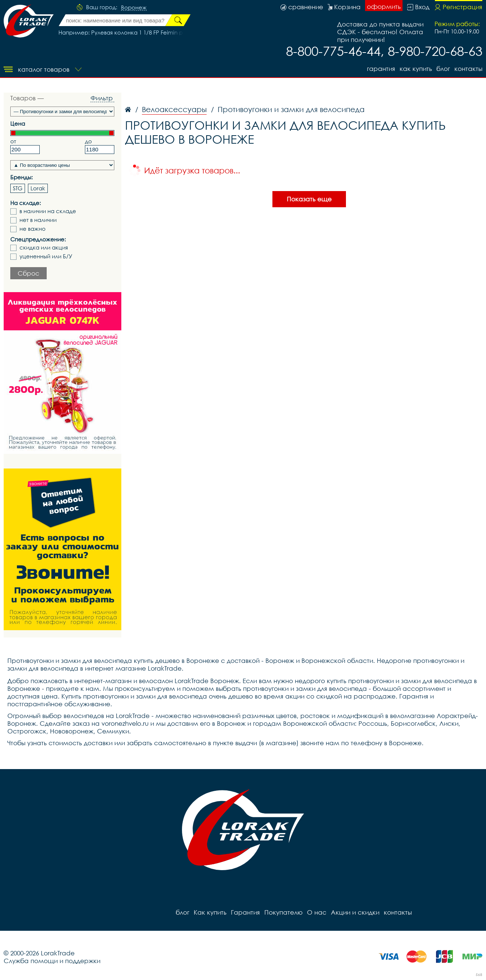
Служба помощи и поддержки (52, 961)
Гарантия (381, 69)
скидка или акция (44, 247)
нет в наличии (38, 220)
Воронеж (134, 8)
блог (443, 69)
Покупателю (283, 912)
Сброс (28, 273)
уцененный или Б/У (46, 256)
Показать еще (309, 199)
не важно (33, 229)
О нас (317, 912)
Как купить (416, 69)
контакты (468, 69)
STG (18, 188)
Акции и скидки (355, 912)
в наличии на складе (48, 211)
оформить (384, 6)
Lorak (38, 188)
